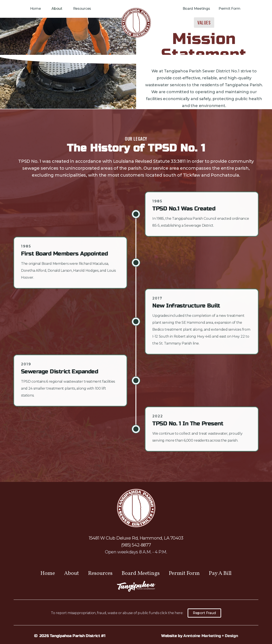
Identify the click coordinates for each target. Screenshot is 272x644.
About (57, 9)
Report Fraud (204, 613)
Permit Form (229, 9)
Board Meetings (196, 9)
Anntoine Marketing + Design (211, 636)
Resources (82, 9)
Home (35, 9)
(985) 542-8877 (136, 545)
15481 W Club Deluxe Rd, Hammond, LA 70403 (136, 538)
